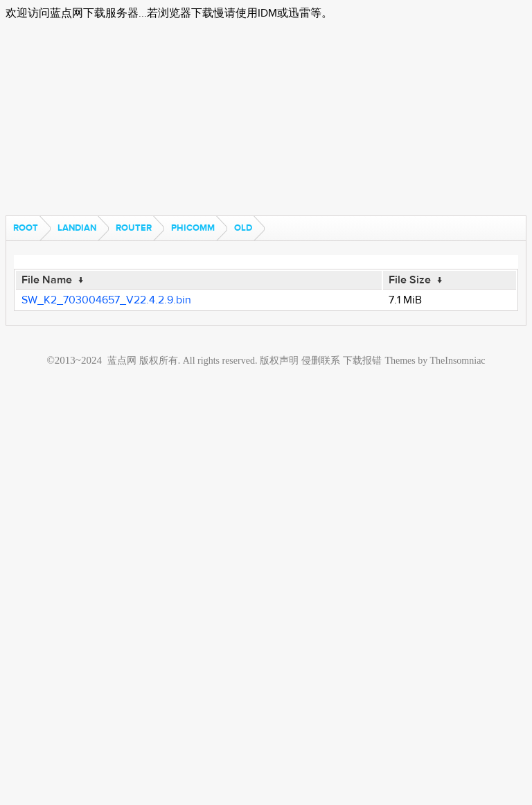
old (243, 228)
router (134, 228)
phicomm (193, 228)
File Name (47, 280)
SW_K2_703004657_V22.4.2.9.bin (106, 300)
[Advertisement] (266, 118)
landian (77, 228)
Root (26, 228)
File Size (410, 280)
